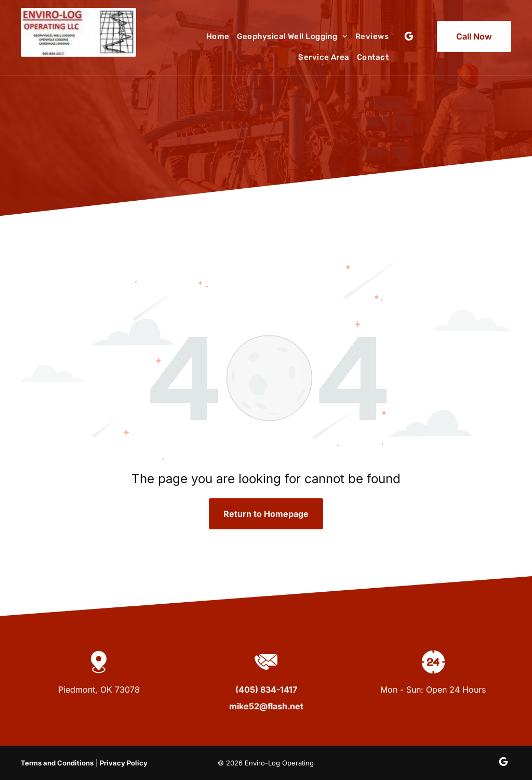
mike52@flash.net (266, 706)
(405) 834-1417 (266, 690)
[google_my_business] (409, 38)
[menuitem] (214, 36)
